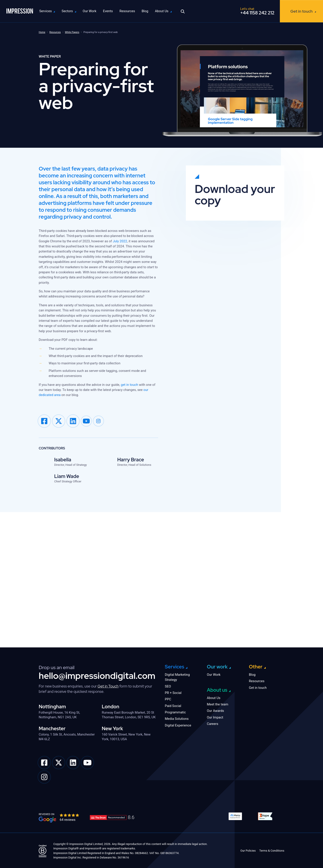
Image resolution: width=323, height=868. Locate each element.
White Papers (72, 32)
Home (42, 32)
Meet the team (218, 704)
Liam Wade (67, 476)
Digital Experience (178, 725)
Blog (149, 11)
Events (112, 11)
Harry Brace (131, 460)
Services (50, 11)
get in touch (129, 385)
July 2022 (120, 241)
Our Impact (215, 717)
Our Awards (215, 710)
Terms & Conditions (272, 850)
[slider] (70, 814)
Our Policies (248, 850)
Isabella (63, 460)
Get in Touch (108, 685)
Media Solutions (177, 718)
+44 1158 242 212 (257, 13)
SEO (168, 686)
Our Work (94, 11)
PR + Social (173, 692)
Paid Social (173, 705)
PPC (168, 699)
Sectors (71, 11)
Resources (131, 11)
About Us (166, 11)
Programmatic (175, 712)
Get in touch (301, 11)
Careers (213, 723)
